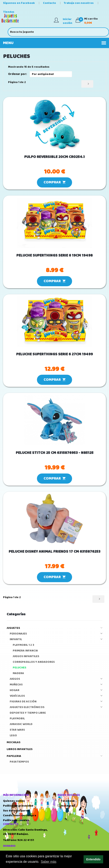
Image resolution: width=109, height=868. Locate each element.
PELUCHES (19, 668)
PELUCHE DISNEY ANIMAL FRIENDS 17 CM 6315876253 (55, 552)
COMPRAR (55, 182)
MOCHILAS (14, 742)
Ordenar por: (17, 74)
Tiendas (9, 12)
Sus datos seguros (16, 811)
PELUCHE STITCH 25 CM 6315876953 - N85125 (55, 453)
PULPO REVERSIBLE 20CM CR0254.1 (55, 157)
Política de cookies (16, 820)
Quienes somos (14, 801)
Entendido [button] (93, 859)
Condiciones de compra (20, 815)
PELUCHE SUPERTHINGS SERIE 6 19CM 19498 (55, 256)
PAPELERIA (55, 756)
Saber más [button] (49, 862)
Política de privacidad (18, 806)
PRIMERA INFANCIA (25, 651)
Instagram (66, 806)
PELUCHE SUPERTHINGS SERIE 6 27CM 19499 (55, 354)
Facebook (66, 801)
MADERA (18, 673)
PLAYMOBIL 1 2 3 (23, 645)
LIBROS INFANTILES (20, 749)
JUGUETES (55, 628)
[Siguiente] (87, 84)
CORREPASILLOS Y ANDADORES (34, 662)
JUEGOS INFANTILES (26, 656)
